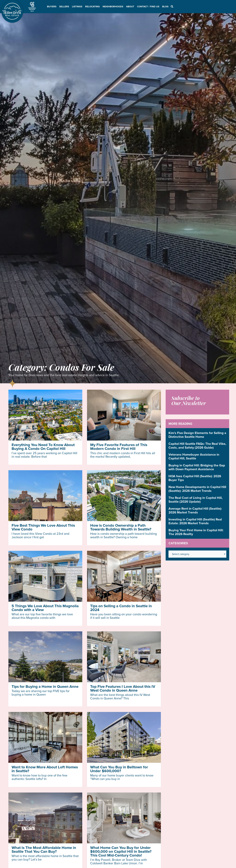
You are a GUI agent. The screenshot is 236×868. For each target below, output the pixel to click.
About (130, 7)
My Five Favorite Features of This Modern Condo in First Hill (119, 447)
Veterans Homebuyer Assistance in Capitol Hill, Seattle (194, 456)
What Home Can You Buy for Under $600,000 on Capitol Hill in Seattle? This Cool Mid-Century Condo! (121, 851)
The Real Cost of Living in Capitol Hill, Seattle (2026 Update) (196, 500)
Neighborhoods (113, 7)
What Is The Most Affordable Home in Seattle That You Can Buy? (44, 850)
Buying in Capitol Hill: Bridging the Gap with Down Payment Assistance (197, 467)
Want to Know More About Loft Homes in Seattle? (45, 769)
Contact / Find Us (148, 7)
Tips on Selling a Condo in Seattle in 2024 (121, 608)
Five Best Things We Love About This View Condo (43, 527)
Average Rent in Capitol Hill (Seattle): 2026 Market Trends (195, 510)
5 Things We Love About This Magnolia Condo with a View (45, 608)
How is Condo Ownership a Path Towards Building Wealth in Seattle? (121, 527)
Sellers (64, 7)
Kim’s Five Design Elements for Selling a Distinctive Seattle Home (197, 435)
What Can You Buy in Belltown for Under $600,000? (119, 769)
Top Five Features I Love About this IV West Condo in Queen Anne (123, 688)
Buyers (52, 7)
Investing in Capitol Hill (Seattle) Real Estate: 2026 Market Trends (195, 521)
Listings (77, 7)
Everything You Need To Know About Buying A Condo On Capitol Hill (43, 447)
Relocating (92, 7)
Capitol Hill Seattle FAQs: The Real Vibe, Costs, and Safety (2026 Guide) (197, 446)
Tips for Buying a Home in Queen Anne (45, 687)
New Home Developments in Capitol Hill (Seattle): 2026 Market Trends (197, 489)
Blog (165, 7)
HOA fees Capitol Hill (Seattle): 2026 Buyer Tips (195, 478)
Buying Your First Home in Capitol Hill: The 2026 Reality (196, 532)
